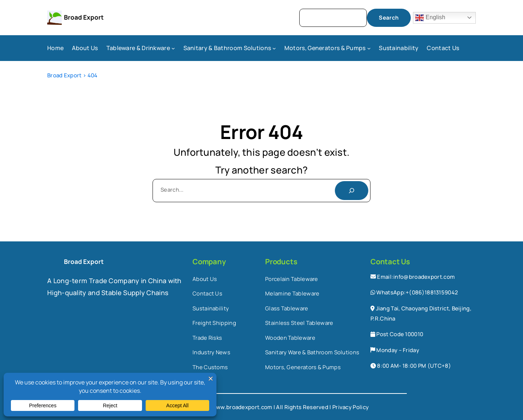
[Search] (352, 191)
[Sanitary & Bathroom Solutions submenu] (274, 48)
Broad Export (84, 17)
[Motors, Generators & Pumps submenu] (369, 48)
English (430, 18)
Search (389, 18)
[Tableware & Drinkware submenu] (173, 48)
